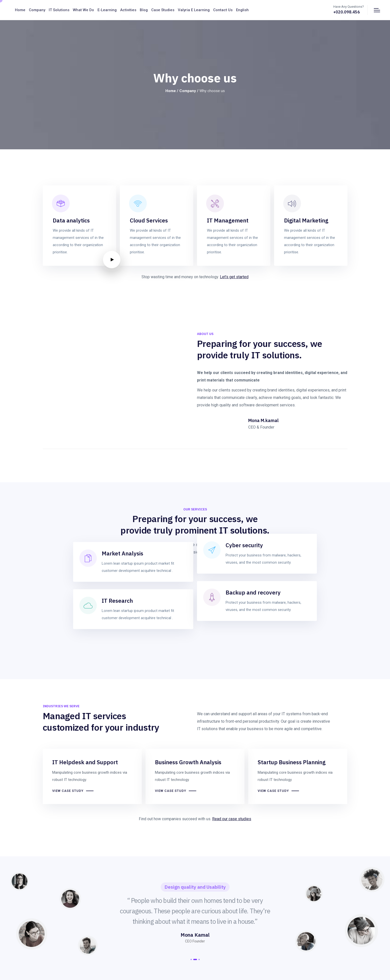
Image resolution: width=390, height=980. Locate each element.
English (242, 10)
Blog (144, 10)
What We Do (83, 10)
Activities (128, 10)
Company (37, 10)
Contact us (223, 10)
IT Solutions (59, 10)
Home (20, 10)
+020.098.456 (347, 12)
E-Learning (107, 10)
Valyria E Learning (194, 10)
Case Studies (163, 10)
